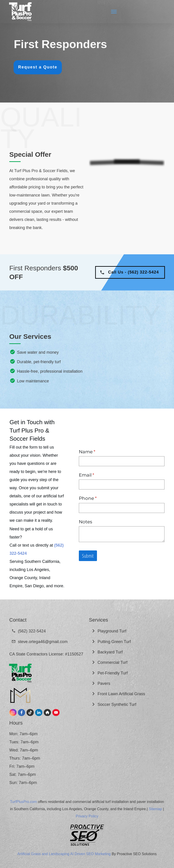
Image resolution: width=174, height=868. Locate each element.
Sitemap (155, 809)
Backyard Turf (111, 652)
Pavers (104, 683)
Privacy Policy (87, 816)
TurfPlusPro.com (23, 802)
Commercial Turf (113, 662)
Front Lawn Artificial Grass (122, 694)
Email (97, 475)
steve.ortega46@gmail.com (43, 642)
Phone (98, 498)
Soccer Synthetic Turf (118, 704)
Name (97, 452)
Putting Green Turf (115, 642)
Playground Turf (113, 631)
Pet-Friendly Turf (113, 673)
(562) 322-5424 (32, 631)
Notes (86, 522)
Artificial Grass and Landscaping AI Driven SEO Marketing (64, 854)
